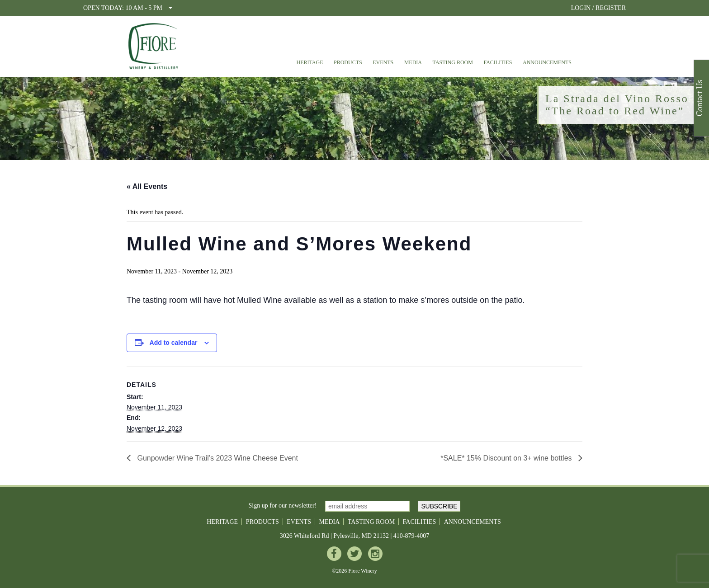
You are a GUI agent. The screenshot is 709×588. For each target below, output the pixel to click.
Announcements (547, 62)
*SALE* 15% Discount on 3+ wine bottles (507, 458)
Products (348, 62)
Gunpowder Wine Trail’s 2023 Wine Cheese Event (217, 458)
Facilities (498, 62)
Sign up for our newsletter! (283, 506)
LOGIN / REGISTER (598, 8)
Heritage (310, 62)
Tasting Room (453, 62)
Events (383, 62)
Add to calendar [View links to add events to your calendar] (174, 343)
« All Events (147, 186)
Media (413, 62)
